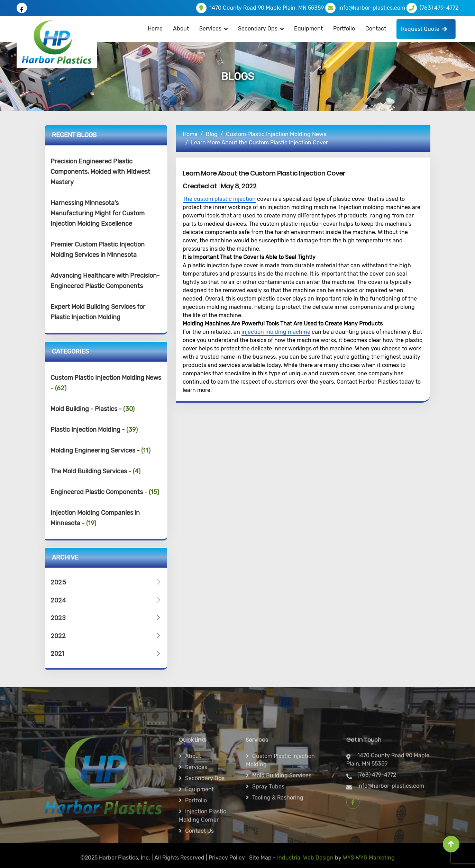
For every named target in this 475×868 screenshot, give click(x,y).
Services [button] (210, 29)
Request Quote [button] (424, 29)
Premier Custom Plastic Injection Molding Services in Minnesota (98, 250)
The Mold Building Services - (95, 471)
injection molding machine (276, 332)
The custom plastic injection (219, 199)
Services (196, 815)
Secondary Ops (258, 29)
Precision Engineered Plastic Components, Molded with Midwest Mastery (100, 172)
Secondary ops (205, 826)
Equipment (308, 29)
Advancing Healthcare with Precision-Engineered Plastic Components (105, 281)
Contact (376, 29)
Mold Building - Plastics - (93, 409)
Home (155, 29)
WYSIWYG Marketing (369, 862)
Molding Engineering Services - (101, 450)
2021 (106, 654)
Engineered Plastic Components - (105, 492)
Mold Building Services (282, 823)
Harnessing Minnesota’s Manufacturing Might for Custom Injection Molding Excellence (98, 213)
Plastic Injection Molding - (94, 430)
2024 (106, 600)
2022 (106, 636)
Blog (212, 134)
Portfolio (344, 29)
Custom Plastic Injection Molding (280, 808)
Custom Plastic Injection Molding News (276, 134)
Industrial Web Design (305, 862)
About (181, 29)
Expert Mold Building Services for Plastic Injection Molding (98, 312)
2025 (106, 582)
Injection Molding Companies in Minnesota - (95, 518)
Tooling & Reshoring (278, 845)
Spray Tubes (268, 834)
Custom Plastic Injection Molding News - (106, 383)
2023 (106, 618)
